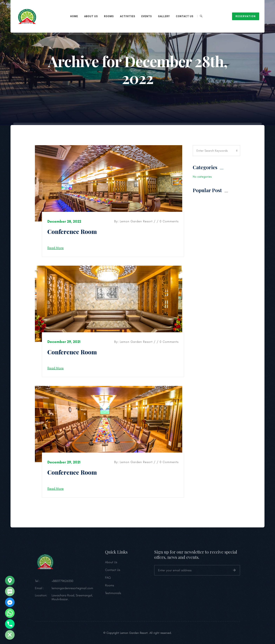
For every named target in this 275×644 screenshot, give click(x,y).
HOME (74, 16)
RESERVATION (246, 16)
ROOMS (109, 16)
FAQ (108, 579)
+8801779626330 (62, 582)
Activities (128, 16)
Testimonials (113, 594)
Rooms (110, 587)
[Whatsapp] (10, 613)
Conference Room (72, 231)
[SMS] (10, 591)
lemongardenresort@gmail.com (72, 589)
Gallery (164, 16)
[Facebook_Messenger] (10, 602)
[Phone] (10, 624)
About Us (91, 16)
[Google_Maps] (10, 581)
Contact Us (185, 16)
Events (147, 16)
